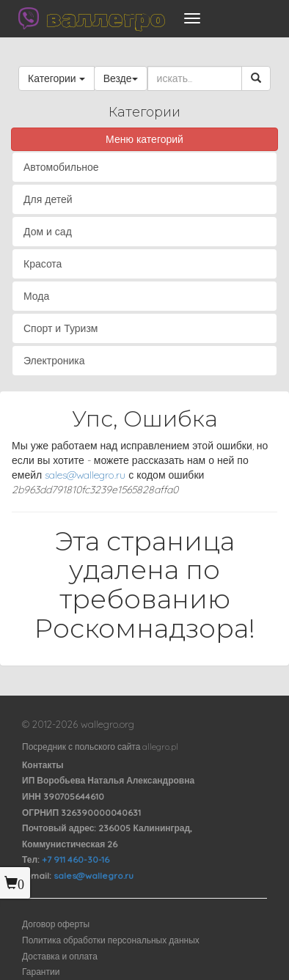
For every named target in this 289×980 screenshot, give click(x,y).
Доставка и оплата (60, 956)
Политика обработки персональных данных (111, 940)
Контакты (43, 765)
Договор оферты (56, 924)
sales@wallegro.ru (85, 475)
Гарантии (41, 972)
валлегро (106, 18)
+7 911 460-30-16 (76, 859)
